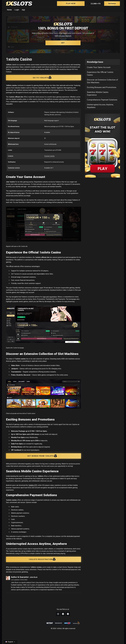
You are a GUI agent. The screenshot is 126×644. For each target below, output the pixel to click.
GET (63, 43)
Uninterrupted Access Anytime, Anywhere (100, 106)
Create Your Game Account (99, 67)
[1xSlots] (19, 4)
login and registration (50, 297)
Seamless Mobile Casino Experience (98, 94)
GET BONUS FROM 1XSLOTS (42, 456)
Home (9, 10)
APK (33, 485)
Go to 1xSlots (42, 77)
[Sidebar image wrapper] (102, 146)
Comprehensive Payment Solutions (102, 100)
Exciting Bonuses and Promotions (102, 87)
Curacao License (49, 156)
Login (17, 10)
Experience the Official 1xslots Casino (100, 74)
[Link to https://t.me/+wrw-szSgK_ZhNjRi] (68, 614)
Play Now (71, 3)
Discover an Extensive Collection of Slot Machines (102, 81)
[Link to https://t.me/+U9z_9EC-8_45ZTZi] (63, 614)
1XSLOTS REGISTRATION (42, 559)
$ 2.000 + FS (105, 4)
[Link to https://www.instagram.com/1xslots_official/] (58, 614)
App (23, 10)
